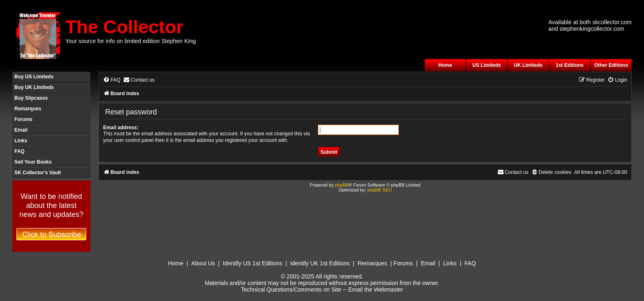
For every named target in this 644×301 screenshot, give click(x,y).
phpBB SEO (379, 190)
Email (21, 130)
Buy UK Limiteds (34, 87)
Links (21, 141)
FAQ (20, 151)
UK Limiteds (528, 65)
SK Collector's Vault (38, 173)
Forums (23, 119)
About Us (203, 263)
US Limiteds (486, 65)
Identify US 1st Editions (252, 263)
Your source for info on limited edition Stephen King (131, 41)
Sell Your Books (33, 162)
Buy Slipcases (31, 98)
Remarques (28, 109)
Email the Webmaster (376, 290)
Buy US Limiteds (34, 77)
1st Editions (570, 65)
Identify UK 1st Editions (320, 263)
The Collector (124, 27)
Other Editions (611, 65)
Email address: (121, 128)
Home (445, 65)
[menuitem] (112, 80)
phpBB (342, 185)
